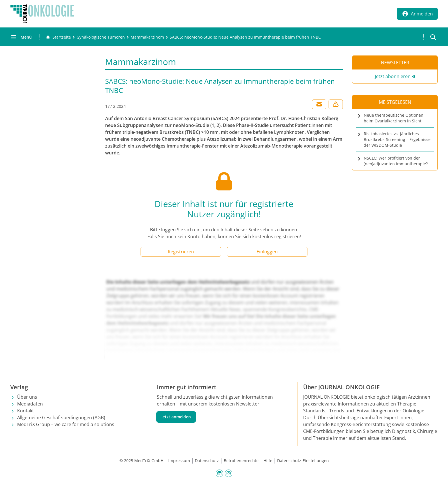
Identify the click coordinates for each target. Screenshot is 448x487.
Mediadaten (30, 404)
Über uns (27, 397)
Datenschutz (207, 461)
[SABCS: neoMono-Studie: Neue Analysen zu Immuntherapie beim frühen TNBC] (245, 37)
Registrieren (181, 252)
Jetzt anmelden (176, 417)
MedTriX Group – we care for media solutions (66, 424)
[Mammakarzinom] (147, 37)
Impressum (179, 461)
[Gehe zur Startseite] (58, 37)
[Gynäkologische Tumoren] (101, 37)
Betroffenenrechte (241, 461)
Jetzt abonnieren (393, 76)
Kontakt (26, 411)
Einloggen (267, 252)
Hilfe (268, 461)
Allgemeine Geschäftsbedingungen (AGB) (61, 418)
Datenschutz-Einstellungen (303, 461)
